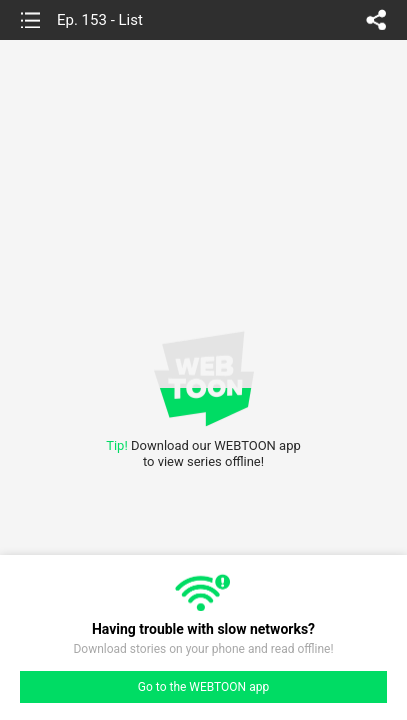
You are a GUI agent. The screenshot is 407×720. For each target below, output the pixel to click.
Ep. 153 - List (100, 20)
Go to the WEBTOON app (203, 687)
